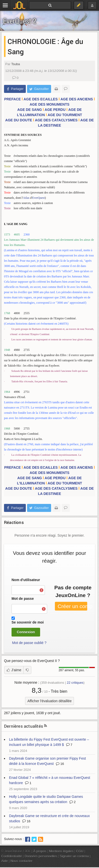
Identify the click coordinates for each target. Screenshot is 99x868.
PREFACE (13, 99)
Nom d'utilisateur (26, 580)
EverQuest (38, 198)
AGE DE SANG (30, 110)
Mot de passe (23, 599)
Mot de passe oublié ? (29, 643)
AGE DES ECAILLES (41, 99)
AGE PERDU (55, 110)
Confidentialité (12, 856)
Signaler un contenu (74, 856)
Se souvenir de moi (28, 622)
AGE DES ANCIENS (77, 99)
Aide (5, 861)
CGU (80, 851)
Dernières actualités (24, 726)
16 (60, 764)
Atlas (26, 198)
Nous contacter (22, 861)
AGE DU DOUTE (19, 120)
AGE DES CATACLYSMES (56, 120)
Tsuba (16, 64)
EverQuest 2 (20, 21)
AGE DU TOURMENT (65, 115)
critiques (75, 683)
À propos (40, 851)
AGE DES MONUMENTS (49, 104)
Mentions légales (61, 851)
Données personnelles (41, 856)
